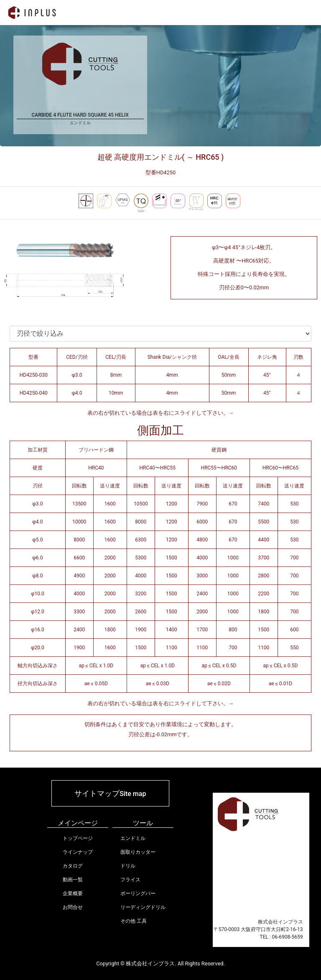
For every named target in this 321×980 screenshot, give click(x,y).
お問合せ (73, 907)
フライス (130, 880)
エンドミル (133, 838)
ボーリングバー (138, 893)
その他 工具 (134, 921)
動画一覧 (73, 880)
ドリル (128, 866)
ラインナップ (78, 852)
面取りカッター (138, 852)
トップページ (78, 838)
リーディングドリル (143, 907)
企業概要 (73, 893)
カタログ (73, 866)
